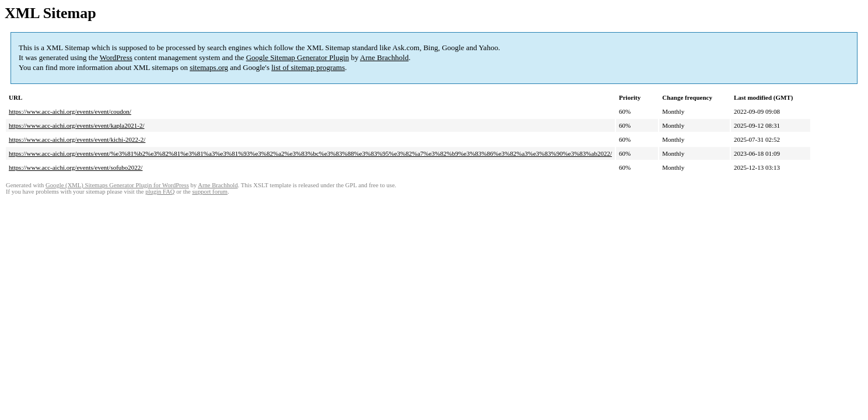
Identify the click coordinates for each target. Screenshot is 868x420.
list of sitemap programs (308, 67)
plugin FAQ (160, 192)
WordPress (116, 57)
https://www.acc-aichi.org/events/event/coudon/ (70, 111)
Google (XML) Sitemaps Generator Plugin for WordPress (117, 185)
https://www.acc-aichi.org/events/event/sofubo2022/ (76, 167)
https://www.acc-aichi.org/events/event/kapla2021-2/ (76, 125)
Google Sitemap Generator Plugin (298, 57)
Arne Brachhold (384, 57)
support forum (210, 192)
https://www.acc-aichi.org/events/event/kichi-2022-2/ (77, 139)
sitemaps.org (209, 67)
